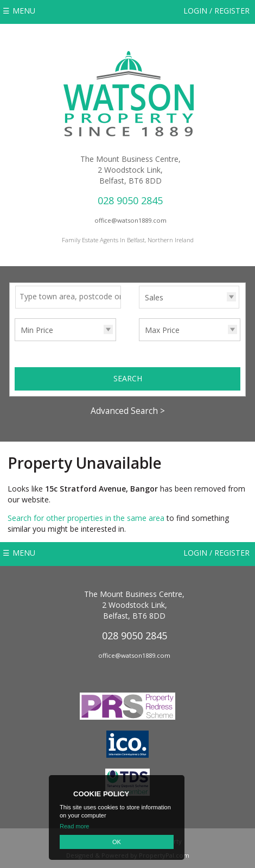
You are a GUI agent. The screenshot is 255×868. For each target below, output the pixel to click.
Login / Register (216, 11)
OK (117, 842)
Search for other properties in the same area (86, 518)
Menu (24, 11)
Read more (74, 826)
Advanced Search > (128, 411)
